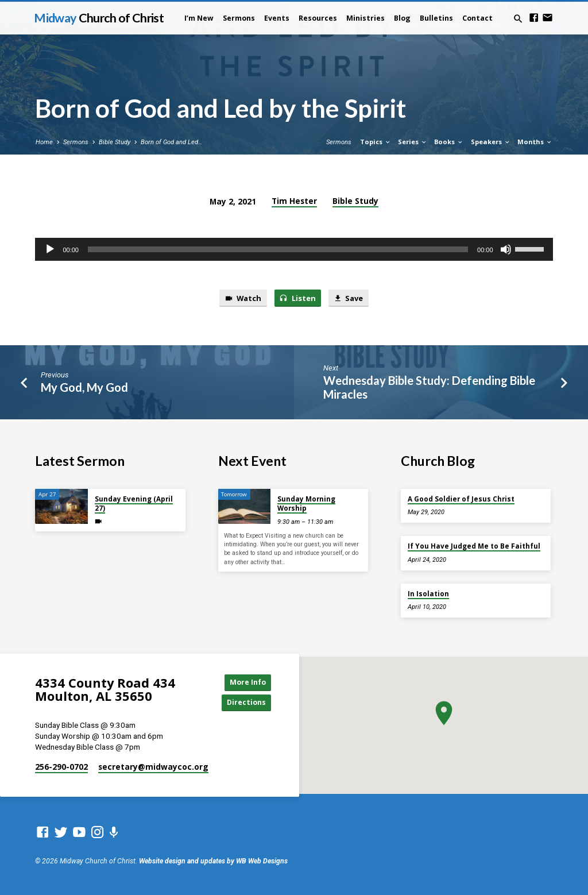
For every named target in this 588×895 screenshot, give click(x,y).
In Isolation (428, 593)
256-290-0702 (61, 767)
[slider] (278, 249)
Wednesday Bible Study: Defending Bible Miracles (429, 388)
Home (44, 142)
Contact (477, 18)
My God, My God (84, 388)
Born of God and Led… (171, 142)
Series (413, 142)
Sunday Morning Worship (306, 502)
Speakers (491, 142)
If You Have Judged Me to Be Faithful (474, 545)
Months (535, 142)
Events (277, 18)
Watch (242, 298)
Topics (376, 142)
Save (349, 298)
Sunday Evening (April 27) (134, 502)
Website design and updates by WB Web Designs (213, 862)
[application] (294, 249)
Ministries (365, 18)
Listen (297, 298)
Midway (98, 18)
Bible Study (115, 142)
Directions (245, 703)
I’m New (199, 18)
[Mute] (506, 249)
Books (449, 142)
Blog (402, 18)
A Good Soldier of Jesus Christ (461, 498)
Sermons (239, 18)
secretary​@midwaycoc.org (153, 767)
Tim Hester (294, 201)
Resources (318, 18)
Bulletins (436, 18)
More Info (245, 682)
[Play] (50, 249)
